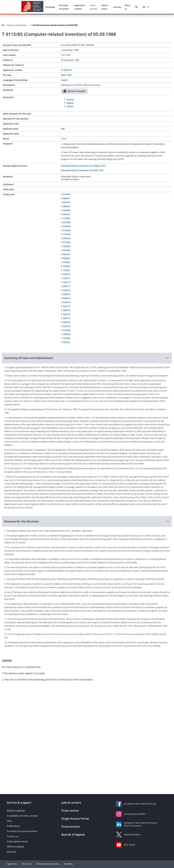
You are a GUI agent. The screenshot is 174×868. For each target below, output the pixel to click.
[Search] (137, 7)
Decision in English (74, 91)
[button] (87, 358)
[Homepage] (3, 25)
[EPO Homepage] (32, 7)
